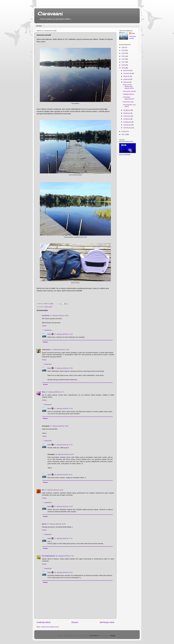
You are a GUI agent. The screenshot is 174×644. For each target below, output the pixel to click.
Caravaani (50, 14)
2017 (123, 134)
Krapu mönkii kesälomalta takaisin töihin (128, 86)
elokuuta (126, 82)
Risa (44, 392)
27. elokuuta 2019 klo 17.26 (63, 506)
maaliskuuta (128, 122)
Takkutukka (46, 350)
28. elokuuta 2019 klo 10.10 (65, 454)
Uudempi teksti (43, 622)
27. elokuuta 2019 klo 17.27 (63, 538)
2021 (123, 62)
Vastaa (44, 326)
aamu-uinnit (48, 307)
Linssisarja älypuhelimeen (129, 98)
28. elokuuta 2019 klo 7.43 (65, 556)
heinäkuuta (127, 110)
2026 (123, 47)
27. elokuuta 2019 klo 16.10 (54, 490)
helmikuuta (127, 125)
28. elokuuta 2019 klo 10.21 (63, 475)
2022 (123, 59)
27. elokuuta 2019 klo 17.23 (63, 409)
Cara (49, 334)
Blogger (113, 636)
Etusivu (39, 26)
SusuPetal (46, 316)
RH (43, 490)
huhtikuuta (127, 119)
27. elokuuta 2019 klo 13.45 (59, 426)
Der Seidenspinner (49, 556)
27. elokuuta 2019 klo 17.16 (63, 334)
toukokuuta (127, 116)
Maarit (44, 524)
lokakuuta (127, 76)
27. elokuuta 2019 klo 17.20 (63, 368)
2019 (123, 68)
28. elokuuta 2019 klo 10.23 (63, 572)
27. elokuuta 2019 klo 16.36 (56, 524)
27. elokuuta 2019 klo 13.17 (55, 392)
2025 (123, 50)
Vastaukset (48, 330)
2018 (123, 131)
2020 (123, 65)
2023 (123, 56)
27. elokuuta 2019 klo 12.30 (60, 350)
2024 (123, 53)
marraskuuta (128, 73)
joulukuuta (127, 70)
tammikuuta (127, 128)
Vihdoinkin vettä (128, 102)
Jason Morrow (94, 636)
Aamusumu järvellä (129, 91)
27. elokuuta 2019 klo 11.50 (59, 316)
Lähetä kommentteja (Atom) (50, 627)
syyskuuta (127, 79)
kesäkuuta (127, 113)
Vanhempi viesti (107, 622)
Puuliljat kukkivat (129, 94)
